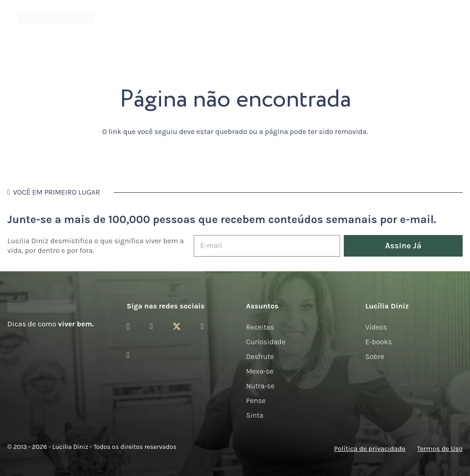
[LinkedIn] (128, 355)
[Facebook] (151, 326)
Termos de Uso (440, 448)
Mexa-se (260, 371)
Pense (256, 400)
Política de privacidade (370, 448)
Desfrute (260, 356)
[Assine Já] (403, 246)
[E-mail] (267, 246)
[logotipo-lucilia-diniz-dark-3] (56, 19)
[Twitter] (177, 327)
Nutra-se (260, 386)
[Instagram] (128, 327)
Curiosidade (266, 342)
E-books (379, 342)
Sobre (375, 356)
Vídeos (376, 327)
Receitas (260, 327)
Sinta (255, 415)
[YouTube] (202, 326)
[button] (450, 19)
